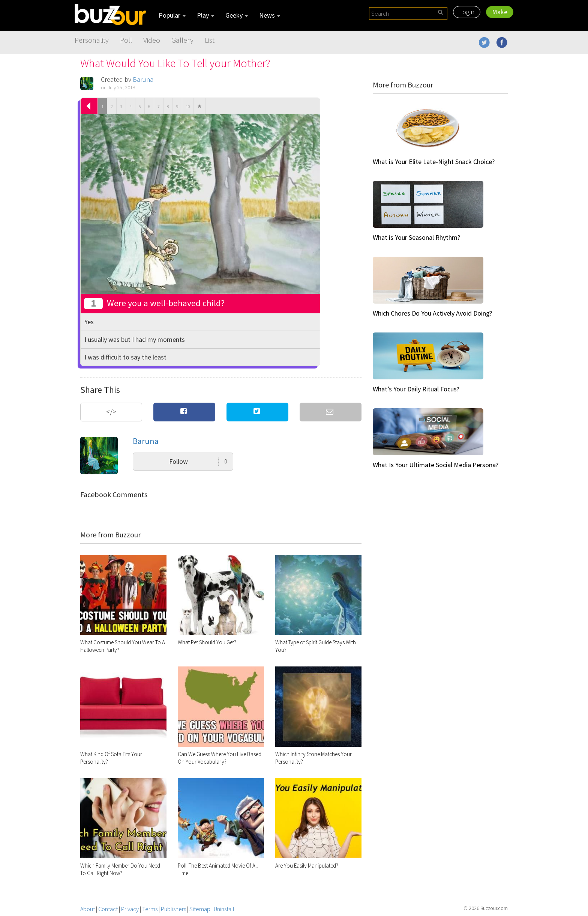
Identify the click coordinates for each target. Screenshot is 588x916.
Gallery (182, 40)
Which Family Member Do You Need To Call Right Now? (120, 869)
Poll (126, 40)
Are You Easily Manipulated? (307, 866)
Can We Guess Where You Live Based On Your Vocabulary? (220, 758)
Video (152, 40)
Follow (198, 461)
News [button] (270, 15)
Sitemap (200, 909)
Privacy (130, 909)
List (210, 40)
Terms (150, 909)
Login (467, 12)
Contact (108, 909)
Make (500, 12)
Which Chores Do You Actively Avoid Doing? (432, 313)
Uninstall (224, 909)
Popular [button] (172, 15)
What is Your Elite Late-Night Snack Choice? (434, 162)
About (88, 909)
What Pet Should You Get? (207, 642)
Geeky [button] (237, 15)
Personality (92, 40)
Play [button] (205, 15)
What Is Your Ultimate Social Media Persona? (436, 465)
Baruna (143, 79)
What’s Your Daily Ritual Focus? (416, 389)
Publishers (173, 909)
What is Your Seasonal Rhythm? (416, 237)
